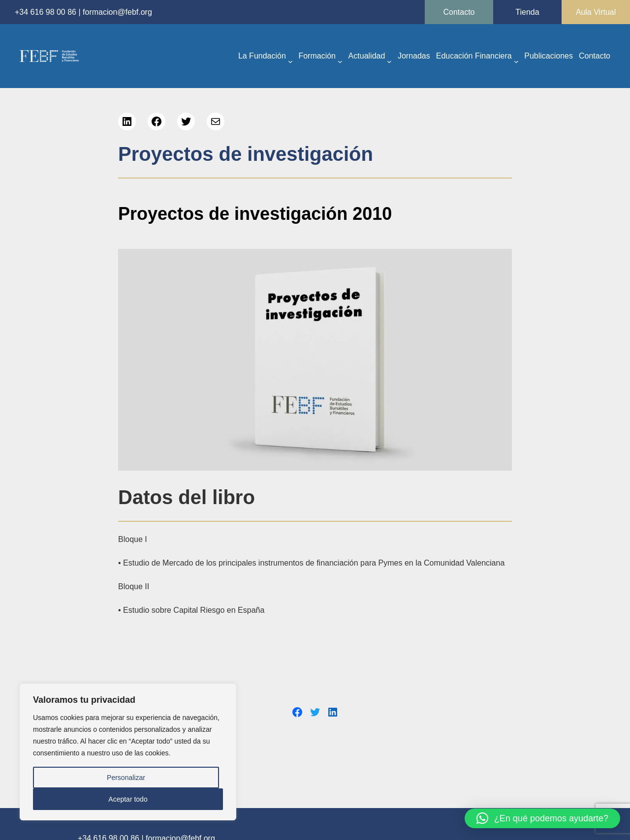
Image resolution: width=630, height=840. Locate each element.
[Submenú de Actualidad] (389, 61)
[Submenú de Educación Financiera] (516, 61)
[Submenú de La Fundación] (290, 61)
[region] (128, 752)
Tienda (527, 12)
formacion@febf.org (117, 12)
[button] (542, 818)
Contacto (459, 12)
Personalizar (126, 778)
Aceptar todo (128, 799)
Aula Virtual (596, 12)
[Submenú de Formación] (340, 61)
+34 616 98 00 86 (46, 12)
